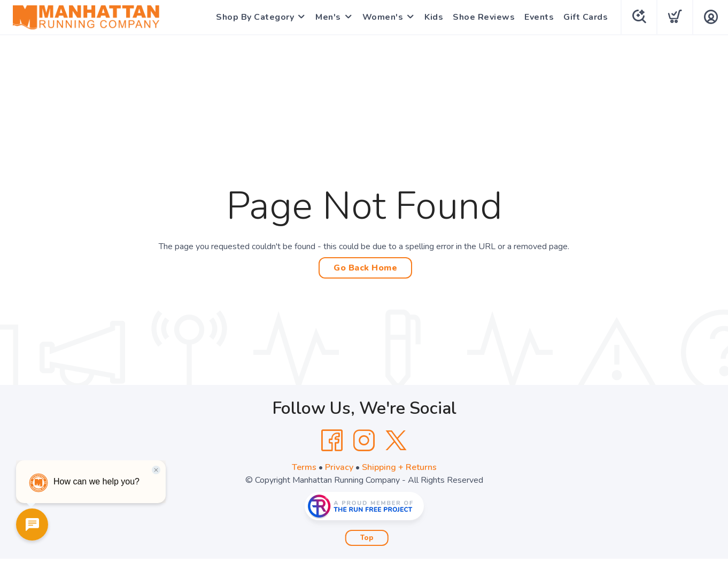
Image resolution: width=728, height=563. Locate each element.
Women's (383, 17)
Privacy (339, 467)
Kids (434, 17)
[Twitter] (396, 441)
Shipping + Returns (399, 467)
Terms (304, 467)
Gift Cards (586, 17)
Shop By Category (255, 17)
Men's (328, 17)
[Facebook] (332, 441)
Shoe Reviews (484, 17)
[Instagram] (364, 441)
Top (367, 538)
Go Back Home (365, 268)
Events (539, 17)
